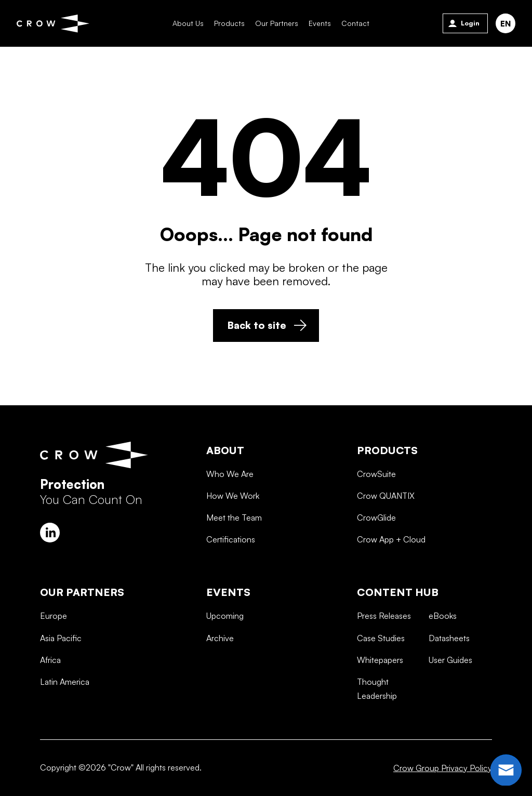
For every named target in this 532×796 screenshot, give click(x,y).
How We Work (233, 532)
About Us (185, 23)
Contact (353, 23)
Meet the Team (234, 554)
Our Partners (274, 23)
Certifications (231, 576)
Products (227, 23)
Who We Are (230, 510)
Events (317, 23)
